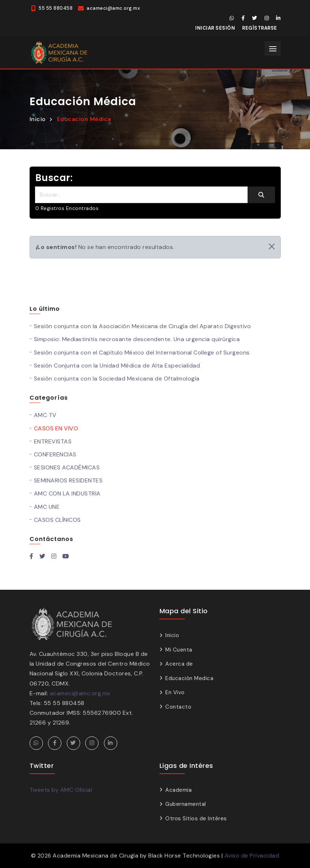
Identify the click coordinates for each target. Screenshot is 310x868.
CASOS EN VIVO (56, 428)
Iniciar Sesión (215, 28)
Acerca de (179, 664)
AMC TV (45, 415)
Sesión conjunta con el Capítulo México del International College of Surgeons (142, 353)
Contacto (178, 707)
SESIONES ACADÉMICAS (67, 467)
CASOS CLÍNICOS (57, 520)
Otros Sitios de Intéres (196, 818)
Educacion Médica (84, 119)
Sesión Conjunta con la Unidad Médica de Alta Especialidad (117, 366)
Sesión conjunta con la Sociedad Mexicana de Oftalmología (117, 379)
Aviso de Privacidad (252, 856)
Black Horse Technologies (184, 856)
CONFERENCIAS (55, 454)
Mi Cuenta (179, 650)
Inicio (38, 119)
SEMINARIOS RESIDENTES (68, 480)
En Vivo (175, 692)
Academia (178, 790)
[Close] (272, 246)
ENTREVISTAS (53, 441)
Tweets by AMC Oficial (61, 790)
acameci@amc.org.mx (80, 693)
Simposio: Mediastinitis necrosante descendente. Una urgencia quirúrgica (137, 339)
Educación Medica (189, 678)
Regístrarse (260, 28)
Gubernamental (186, 804)
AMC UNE (47, 507)
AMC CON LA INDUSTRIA (67, 493)
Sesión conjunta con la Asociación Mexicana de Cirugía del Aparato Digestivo (143, 326)
